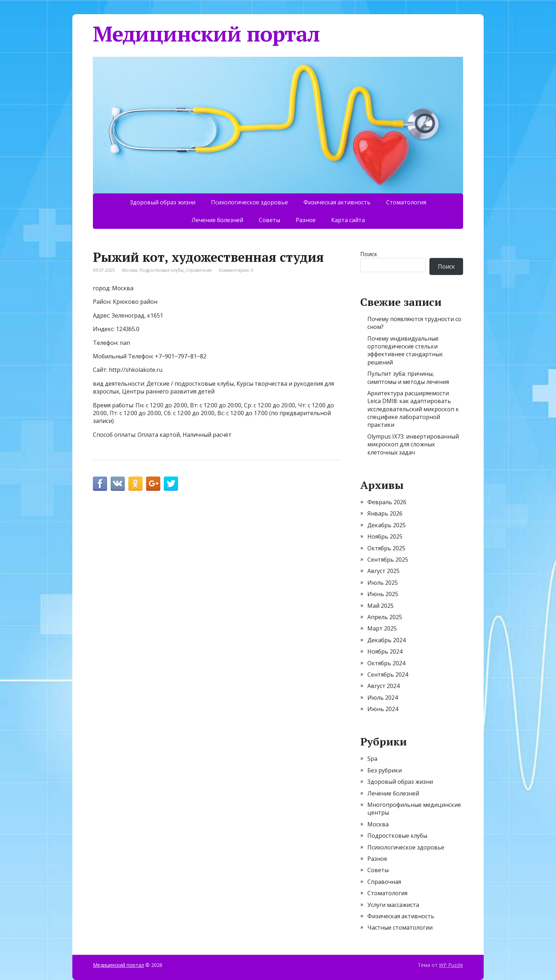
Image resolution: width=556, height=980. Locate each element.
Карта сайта (348, 220)
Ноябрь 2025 (385, 536)
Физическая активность (337, 202)
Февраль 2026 (387, 502)
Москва (130, 270)
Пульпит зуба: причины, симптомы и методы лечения (408, 378)
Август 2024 (383, 686)
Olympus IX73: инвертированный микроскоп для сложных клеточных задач (413, 444)
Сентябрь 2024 (388, 675)
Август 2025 (383, 571)
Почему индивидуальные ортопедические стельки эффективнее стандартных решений (405, 350)
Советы (269, 220)
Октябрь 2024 (386, 663)
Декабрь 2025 (387, 525)
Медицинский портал (206, 34)
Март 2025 (382, 628)
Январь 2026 (385, 513)
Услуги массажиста (393, 905)
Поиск (369, 254)
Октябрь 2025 (386, 548)
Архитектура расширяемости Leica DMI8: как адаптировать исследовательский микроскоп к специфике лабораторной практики (413, 409)
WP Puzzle (451, 965)
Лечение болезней (217, 220)
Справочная (199, 270)
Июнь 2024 (383, 709)
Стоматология (406, 202)
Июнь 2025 (383, 594)
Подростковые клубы (162, 270)
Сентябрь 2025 (388, 560)
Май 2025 (380, 606)
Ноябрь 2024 (385, 651)
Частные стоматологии (400, 927)
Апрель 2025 (385, 617)
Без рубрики (385, 770)
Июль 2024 (383, 698)
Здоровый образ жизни (163, 202)
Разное (306, 220)
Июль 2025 (383, 583)
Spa (372, 759)
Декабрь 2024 (387, 640)
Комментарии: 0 (236, 270)
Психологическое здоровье (249, 202)
